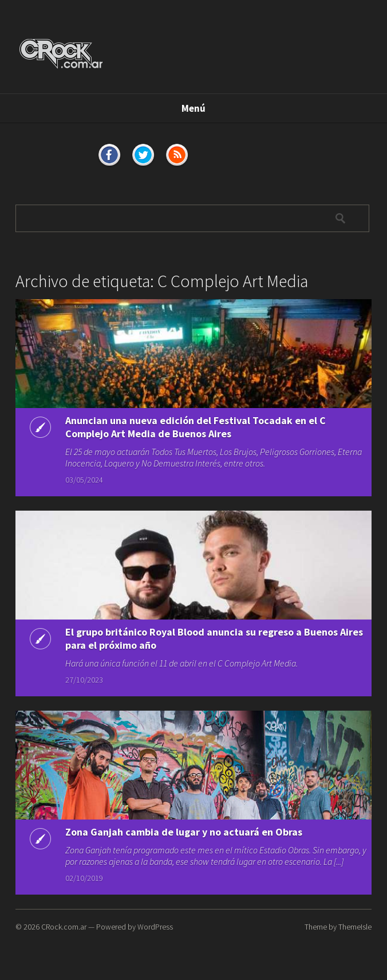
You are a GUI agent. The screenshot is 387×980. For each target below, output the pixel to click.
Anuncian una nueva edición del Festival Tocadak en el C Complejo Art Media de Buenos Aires (196, 427)
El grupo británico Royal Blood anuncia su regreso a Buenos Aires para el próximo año (214, 640)
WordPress (155, 927)
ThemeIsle (355, 927)
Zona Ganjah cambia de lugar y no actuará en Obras (184, 832)
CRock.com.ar (64, 927)
